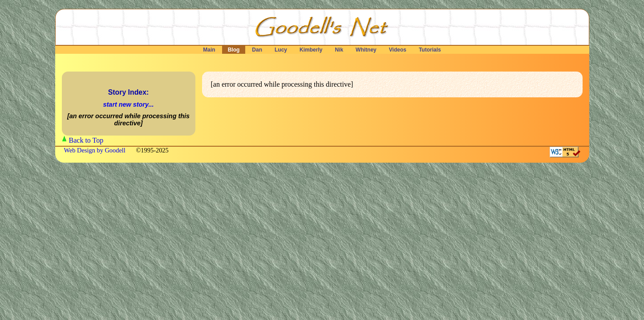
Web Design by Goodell (96, 150)
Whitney (366, 50)
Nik (339, 50)
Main (209, 50)
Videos (397, 50)
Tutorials (430, 50)
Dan (257, 50)
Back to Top (86, 140)
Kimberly (311, 50)
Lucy (281, 50)
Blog (233, 50)
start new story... (129, 104)
